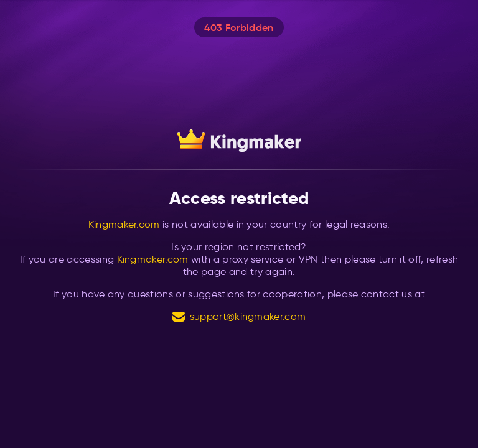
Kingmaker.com (124, 224)
